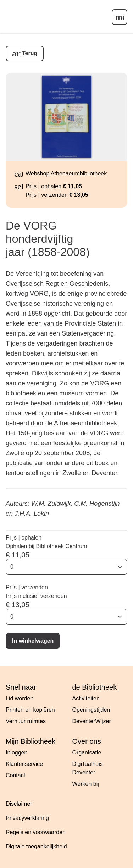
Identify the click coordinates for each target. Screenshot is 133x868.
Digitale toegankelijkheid (36, 846)
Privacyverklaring (27, 818)
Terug (30, 53)
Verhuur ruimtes (26, 721)
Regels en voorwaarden (36, 832)
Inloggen (16, 753)
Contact (15, 775)
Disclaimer (19, 804)
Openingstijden (91, 710)
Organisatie (87, 753)
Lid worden (20, 698)
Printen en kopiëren (30, 710)
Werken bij (86, 784)
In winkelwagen (33, 641)
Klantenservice (24, 764)
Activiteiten (86, 698)
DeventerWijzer (92, 721)
